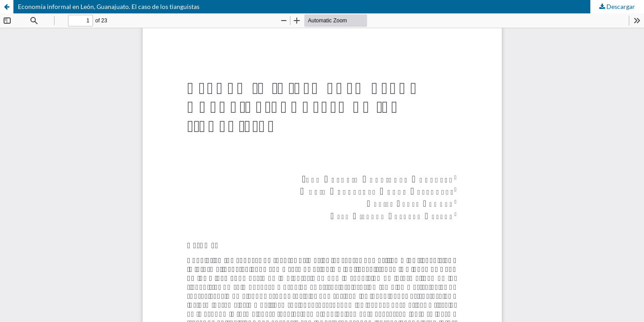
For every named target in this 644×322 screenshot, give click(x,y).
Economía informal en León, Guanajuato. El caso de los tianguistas (109, 6)
